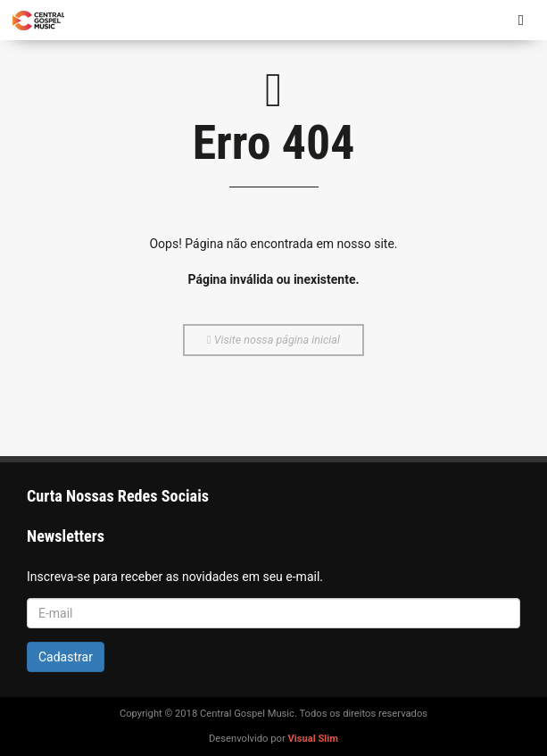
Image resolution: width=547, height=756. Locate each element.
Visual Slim (313, 739)
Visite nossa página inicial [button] (273, 340)
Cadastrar (66, 657)
